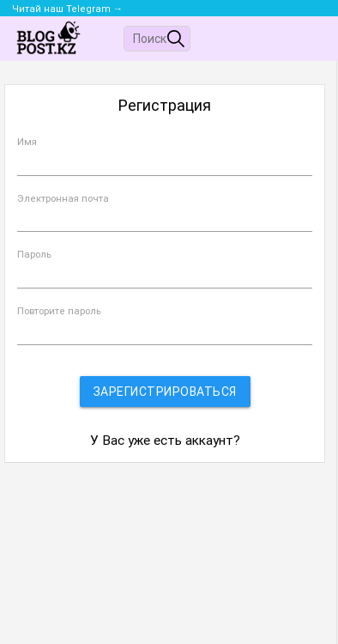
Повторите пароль (59, 311)
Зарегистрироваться (165, 392)
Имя (27, 142)
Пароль (34, 255)
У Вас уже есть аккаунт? (165, 440)
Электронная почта (63, 199)
